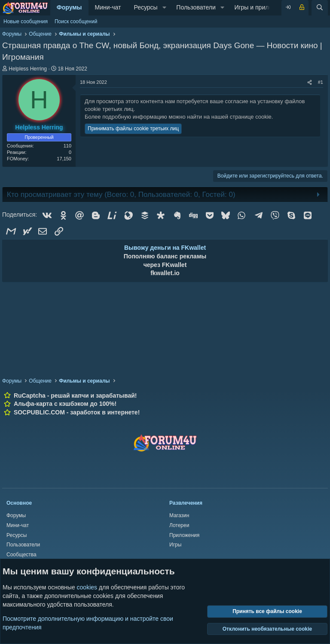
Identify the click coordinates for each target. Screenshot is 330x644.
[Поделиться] (310, 82)
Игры (175, 545)
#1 (321, 82)
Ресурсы (145, 7)
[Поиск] (320, 8)
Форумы (69, 7)
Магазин (179, 515)
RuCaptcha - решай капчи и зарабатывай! (75, 396)
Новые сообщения (26, 21)
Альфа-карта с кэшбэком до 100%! (65, 404)
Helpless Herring (28, 69)
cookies (87, 587)
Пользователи (196, 7)
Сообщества (21, 555)
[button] (164, 8)
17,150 (64, 159)
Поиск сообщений (76, 21)
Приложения (184, 535)
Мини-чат (108, 7)
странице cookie (251, 117)
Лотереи (179, 525)
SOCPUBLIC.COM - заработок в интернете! (77, 412)
